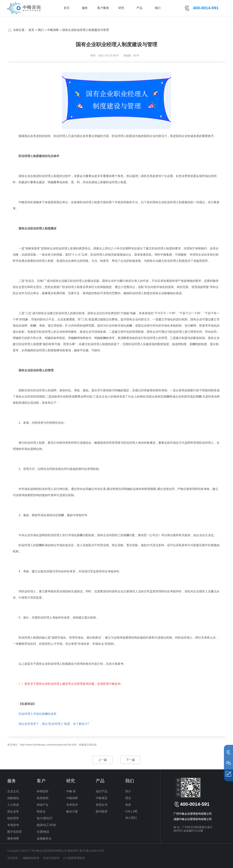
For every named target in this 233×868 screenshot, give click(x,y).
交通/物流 (43, 832)
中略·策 (71, 791)
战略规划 (13, 798)
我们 (158, 8)
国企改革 (13, 812)
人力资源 (13, 805)
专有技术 (72, 805)
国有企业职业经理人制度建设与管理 (86, 30)
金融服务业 (44, 838)
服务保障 (13, 838)
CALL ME (131, 811)
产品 (139, 8)
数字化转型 (15, 832)
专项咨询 (13, 825)
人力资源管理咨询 (74, 858)
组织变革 (13, 818)
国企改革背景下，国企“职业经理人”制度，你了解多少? (54, 724)
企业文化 (13, 791)
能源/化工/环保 (46, 825)
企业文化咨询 (51, 858)
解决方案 (72, 812)
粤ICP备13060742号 (92, 851)
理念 (128, 798)
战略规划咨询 (31, 858)
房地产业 (43, 805)
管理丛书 (102, 805)
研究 (121, 8)
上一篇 (102, 760)
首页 (67, 8)
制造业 (41, 812)
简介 (128, 791)
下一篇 (131, 760)
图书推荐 (102, 812)
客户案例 (103, 8)
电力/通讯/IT (45, 818)
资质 (128, 805)
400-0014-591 (206, 8)
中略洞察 (53, 30)
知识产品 (102, 791)
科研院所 (43, 791)
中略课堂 (102, 798)
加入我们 (131, 818)
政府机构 (43, 798)
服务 (85, 8)
